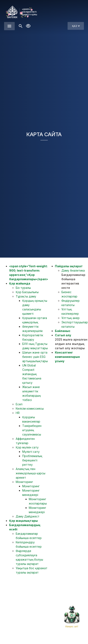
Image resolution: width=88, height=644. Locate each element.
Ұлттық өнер (71, 318)
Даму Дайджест (28, 516)
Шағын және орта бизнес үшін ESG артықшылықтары (35, 357)
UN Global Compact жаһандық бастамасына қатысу (32, 374)
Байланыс (63, 331)
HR (18, 413)
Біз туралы (23, 288)
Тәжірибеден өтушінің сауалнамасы (32, 430)
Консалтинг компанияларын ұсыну (67, 357)
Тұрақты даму (26, 296)
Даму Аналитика (73, 270)
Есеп (19, 404)
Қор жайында (20, 283)
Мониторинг (24, 482)
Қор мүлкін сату (27, 447)
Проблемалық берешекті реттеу (32, 460)
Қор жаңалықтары (23, 521)
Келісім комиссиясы (30, 408)
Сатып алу (63, 335)
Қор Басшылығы (27, 292)
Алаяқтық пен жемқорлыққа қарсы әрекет (31, 473)
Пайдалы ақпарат (69, 266)
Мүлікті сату (31, 452)
